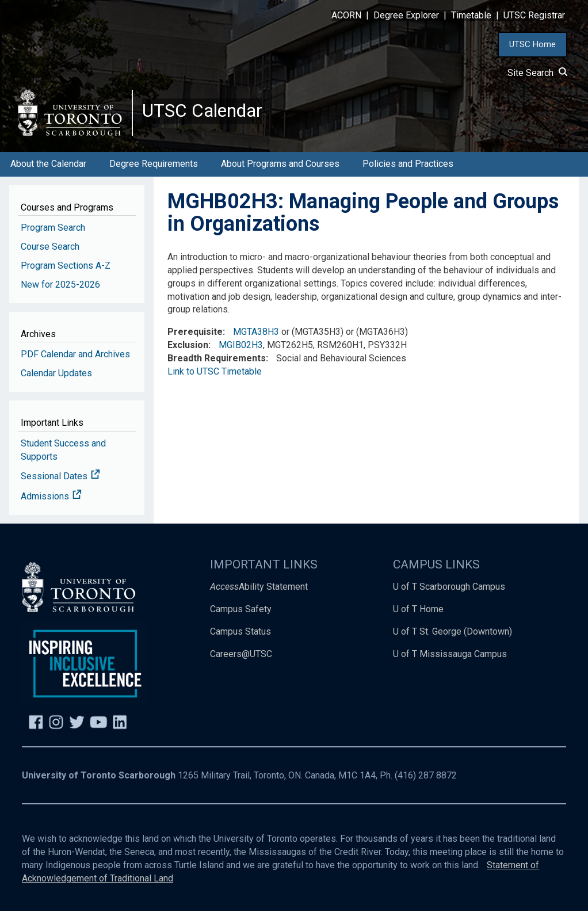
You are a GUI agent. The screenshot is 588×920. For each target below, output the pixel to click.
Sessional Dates (60, 486)
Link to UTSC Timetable (215, 381)
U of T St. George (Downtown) (453, 641)
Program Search (53, 237)
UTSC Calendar (211, 115)
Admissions (51, 505)
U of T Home (418, 618)
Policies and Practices (408, 173)
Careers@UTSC (241, 663)
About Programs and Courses (280, 173)
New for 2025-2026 (60, 294)
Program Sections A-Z (66, 275)
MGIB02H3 (241, 354)
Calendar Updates (56, 382)
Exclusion (188, 354)
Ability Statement (259, 596)
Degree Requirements (154, 173)
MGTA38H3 (256, 341)
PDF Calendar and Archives (75, 363)
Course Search (50, 256)
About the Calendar (48, 173)
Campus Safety (241, 618)
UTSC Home (532, 44)
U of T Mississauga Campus (450, 663)
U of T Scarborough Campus (449, 596)
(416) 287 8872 (426, 785)
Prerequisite (195, 341)
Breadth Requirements (217, 367)
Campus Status (240, 641)
